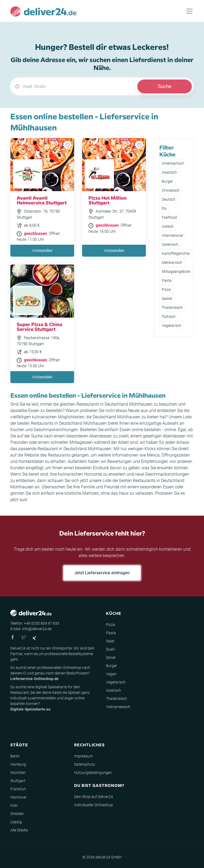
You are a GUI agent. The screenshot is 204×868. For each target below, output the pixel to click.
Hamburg (18, 764)
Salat (110, 641)
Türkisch (169, 317)
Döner (111, 657)
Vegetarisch (172, 326)
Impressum (83, 756)
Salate (167, 299)
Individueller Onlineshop (93, 805)
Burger (167, 181)
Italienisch (170, 244)
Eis (164, 208)
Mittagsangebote (176, 271)
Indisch (168, 226)
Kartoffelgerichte (176, 253)
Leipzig (16, 822)
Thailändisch (172, 308)
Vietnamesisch (118, 707)
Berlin (15, 756)
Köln (14, 805)
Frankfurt (18, 789)
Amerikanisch (173, 163)
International (172, 235)
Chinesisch (171, 190)
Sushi (110, 649)
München (18, 773)
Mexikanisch (172, 262)
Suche (165, 86)
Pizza (166, 290)
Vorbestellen (42, 251)
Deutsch (169, 199)
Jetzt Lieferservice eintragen (102, 573)
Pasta (167, 280)
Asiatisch (169, 172)
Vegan (111, 674)
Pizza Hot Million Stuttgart (108, 200)
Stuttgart (18, 781)
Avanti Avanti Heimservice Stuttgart (42, 200)
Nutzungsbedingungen (93, 773)
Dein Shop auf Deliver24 (93, 797)
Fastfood (169, 217)
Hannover (18, 797)
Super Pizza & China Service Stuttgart (39, 326)
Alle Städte (19, 830)
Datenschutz (85, 764)
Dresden (17, 814)
